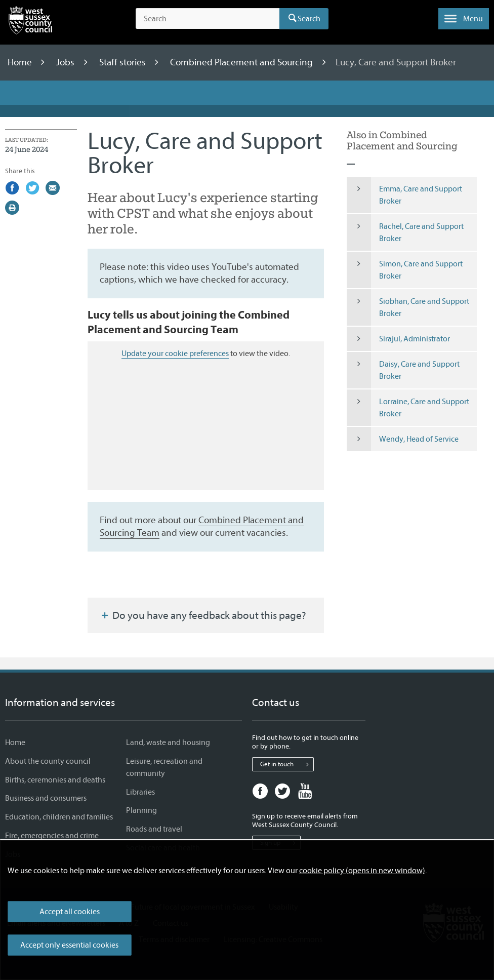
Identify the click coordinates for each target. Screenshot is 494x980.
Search (309, 19)
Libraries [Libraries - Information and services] (140, 792)
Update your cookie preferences (175, 354)
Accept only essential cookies (69, 945)
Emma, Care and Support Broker (404, 195)
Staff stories (124, 62)
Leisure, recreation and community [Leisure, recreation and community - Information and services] (164, 767)
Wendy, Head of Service (403, 439)
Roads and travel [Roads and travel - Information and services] (154, 829)
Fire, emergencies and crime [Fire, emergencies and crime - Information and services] (52, 836)
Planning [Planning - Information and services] (141, 810)
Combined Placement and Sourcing (242, 62)
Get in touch (287, 764)
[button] (464, 19)
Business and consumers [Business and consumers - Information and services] (46, 798)
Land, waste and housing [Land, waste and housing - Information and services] (168, 742)
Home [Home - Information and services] (15, 742)
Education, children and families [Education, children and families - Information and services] (59, 817)
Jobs (66, 62)
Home (21, 62)
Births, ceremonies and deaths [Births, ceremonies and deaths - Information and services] (55, 780)
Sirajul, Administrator (398, 339)
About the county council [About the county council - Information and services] (48, 761)
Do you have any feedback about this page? (203, 615)
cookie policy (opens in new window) (362, 871)
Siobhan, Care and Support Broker (408, 307)
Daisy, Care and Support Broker (403, 370)
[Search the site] (208, 19)
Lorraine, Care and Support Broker (408, 408)
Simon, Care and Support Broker (405, 270)
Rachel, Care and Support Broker (405, 232)
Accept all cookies (70, 912)
